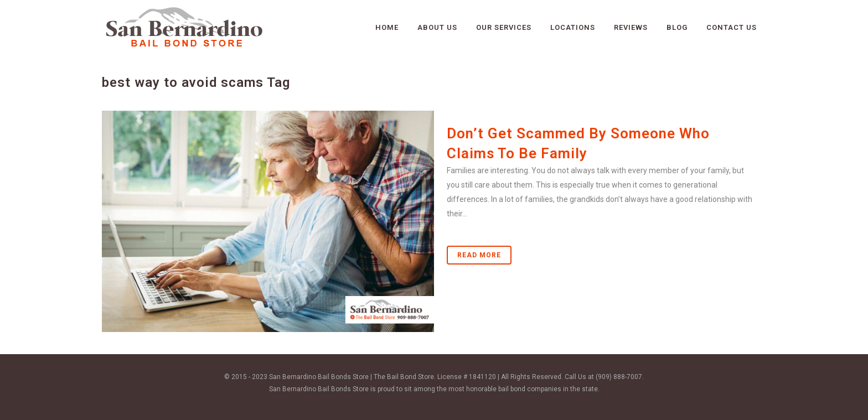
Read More (479, 255)
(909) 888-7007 (619, 377)
